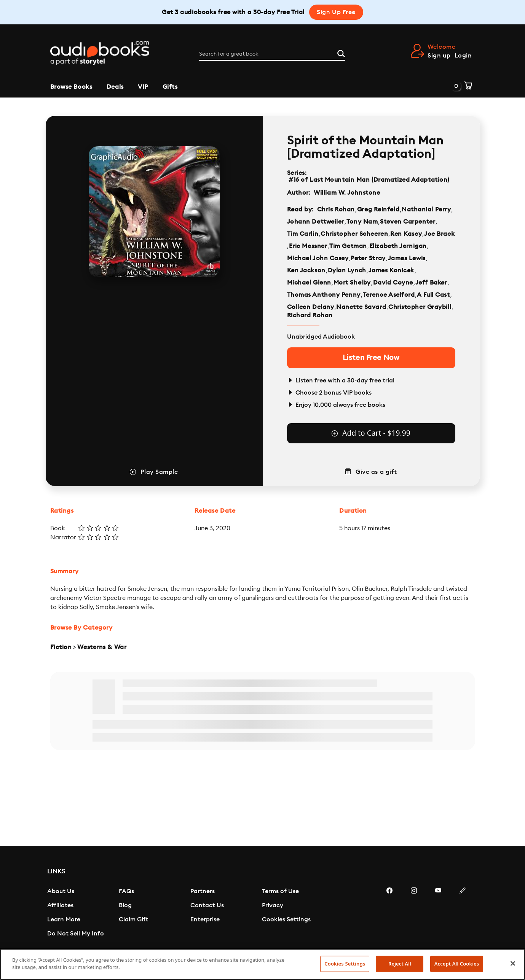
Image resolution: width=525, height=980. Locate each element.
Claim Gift (133, 919)
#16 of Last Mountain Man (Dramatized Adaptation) (369, 180)
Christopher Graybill (420, 307)
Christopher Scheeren (354, 234)
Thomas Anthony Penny (324, 295)
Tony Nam (362, 222)
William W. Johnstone (347, 193)
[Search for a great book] (272, 54)
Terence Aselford (389, 295)
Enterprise (205, 919)
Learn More (64, 919)
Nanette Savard (361, 307)
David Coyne (393, 283)
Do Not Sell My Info (76, 934)
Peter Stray (368, 258)
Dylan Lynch (347, 270)
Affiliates (60, 905)
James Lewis (407, 258)
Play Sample (159, 472)
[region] (262, 964)
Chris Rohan (336, 209)
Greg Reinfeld (378, 209)
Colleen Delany (311, 307)
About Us (61, 891)
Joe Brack (439, 234)
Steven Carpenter (408, 222)
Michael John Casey (318, 258)
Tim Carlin (303, 234)
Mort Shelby (352, 283)
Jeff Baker (431, 283)
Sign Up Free (336, 12)
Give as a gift (376, 472)
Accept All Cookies (457, 964)
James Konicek (391, 270)
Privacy (273, 905)
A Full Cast (433, 295)
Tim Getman (348, 246)
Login (463, 56)
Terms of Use (280, 891)
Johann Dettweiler (316, 222)
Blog (125, 905)
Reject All (400, 964)
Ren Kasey (406, 234)
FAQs (126, 891)
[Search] (341, 53)
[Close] (513, 963)
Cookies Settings (286, 919)
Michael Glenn (309, 283)
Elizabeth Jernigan (398, 246)
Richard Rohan (310, 315)
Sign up (439, 56)
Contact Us (207, 905)
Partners (203, 891)
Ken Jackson (306, 270)
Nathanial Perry (426, 209)
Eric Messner (308, 246)
